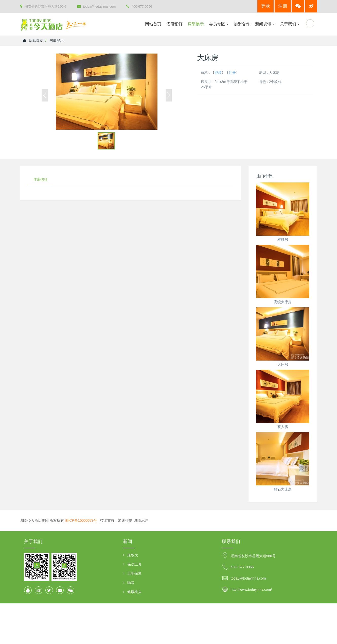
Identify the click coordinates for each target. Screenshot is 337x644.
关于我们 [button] (290, 24)
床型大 (133, 555)
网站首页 (153, 24)
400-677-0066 (139, 6)
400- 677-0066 (242, 567)
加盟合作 (242, 24)
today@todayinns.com (96, 6)
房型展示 (196, 24)
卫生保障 (134, 573)
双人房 (283, 427)
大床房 (283, 364)
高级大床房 (283, 302)
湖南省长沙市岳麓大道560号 (43, 6)
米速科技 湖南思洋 (133, 520)
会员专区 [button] (219, 24)
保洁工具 (134, 564)
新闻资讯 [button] (265, 24)
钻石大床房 (283, 489)
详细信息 (40, 179)
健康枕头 (134, 592)
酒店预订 (174, 24)
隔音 (131, 583)
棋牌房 (283, 240)
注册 (283, 6)
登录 (265, 6)
